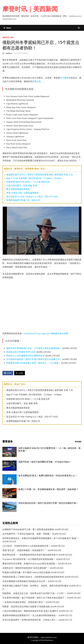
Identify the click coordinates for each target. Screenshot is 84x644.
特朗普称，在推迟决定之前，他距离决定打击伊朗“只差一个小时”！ (34, 593)
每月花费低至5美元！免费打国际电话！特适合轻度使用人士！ (48, 476)
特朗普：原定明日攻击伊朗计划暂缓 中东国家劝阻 (26, 607)
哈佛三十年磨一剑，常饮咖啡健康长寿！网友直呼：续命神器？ (48, 489)
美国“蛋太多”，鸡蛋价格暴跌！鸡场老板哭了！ (25, 550)
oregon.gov (45, 333)
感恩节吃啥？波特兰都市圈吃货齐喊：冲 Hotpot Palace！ (45, 462)
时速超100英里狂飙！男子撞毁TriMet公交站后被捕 (26, 572)
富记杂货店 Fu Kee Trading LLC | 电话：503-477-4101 (32, 197)
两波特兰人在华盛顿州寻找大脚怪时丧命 (25, 356)
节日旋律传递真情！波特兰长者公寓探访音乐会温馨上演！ (34, 359)
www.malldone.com (49, 637)
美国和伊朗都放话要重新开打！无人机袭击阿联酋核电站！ (30, 615)
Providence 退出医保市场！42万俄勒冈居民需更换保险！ (29, 559)
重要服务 (8, 441)
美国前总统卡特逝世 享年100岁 (21, 352)
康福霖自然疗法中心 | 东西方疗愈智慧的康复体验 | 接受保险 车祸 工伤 (40, 175)
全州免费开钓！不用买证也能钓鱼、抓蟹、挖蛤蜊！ (27, 534)
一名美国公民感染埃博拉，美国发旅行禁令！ (24, 602)
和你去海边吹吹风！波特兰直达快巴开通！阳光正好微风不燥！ (48, 503)
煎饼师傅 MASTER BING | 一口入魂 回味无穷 (28, 182)
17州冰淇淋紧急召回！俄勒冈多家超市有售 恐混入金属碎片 (30, 611)
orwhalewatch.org (32, 333)
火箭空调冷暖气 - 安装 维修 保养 (22, 186)
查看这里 (37, 81)
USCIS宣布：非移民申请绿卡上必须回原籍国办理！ (26, 546)
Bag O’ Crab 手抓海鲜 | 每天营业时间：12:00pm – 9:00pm (34, 178)
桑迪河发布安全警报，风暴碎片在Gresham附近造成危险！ (30, 564)
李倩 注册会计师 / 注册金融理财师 (22, 193)
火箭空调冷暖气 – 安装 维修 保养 (22, 403)
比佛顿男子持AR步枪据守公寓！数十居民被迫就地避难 (28, 529)
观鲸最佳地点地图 (60, 333)
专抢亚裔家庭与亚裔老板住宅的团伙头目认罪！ (25, 581)
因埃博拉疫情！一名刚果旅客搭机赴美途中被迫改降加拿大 (30, 555)
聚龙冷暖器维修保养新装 (18, 189)
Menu (7, 28)
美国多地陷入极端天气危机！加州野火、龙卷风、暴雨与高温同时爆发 (35, 586)
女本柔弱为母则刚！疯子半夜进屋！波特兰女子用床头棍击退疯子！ (34, 598)
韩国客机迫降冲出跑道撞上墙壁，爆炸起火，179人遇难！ (33, 363)
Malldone (9, 53)
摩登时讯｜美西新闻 (30, 9)
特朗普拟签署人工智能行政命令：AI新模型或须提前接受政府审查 (33, 577)
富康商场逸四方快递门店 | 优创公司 (23, 200)
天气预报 (64, 78)
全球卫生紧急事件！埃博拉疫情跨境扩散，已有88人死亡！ (30, 620)
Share (8, 373)
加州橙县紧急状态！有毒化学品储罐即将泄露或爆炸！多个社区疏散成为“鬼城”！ (41, 538)
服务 (12, 37)
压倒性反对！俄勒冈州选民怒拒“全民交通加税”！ (26, 568)
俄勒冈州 (6, 37)
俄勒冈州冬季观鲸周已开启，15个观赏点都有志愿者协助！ (34, 348)
